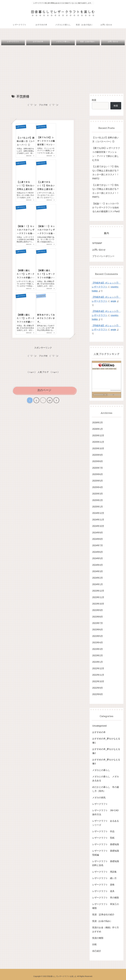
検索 (94, 100)
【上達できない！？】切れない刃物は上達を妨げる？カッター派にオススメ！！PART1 (106, 191)
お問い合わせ (99, 250)
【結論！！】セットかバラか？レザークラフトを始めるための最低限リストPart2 (106, 208)
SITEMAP (97, 243)
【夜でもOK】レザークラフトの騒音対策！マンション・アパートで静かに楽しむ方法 (106, 154)
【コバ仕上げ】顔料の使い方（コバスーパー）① (106, 140)
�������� (116, 390)
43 (50, 392)
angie (113, 301)
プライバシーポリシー (103, 256)
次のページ (44, 382)
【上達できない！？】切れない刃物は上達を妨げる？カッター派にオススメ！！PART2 (106, 173)
